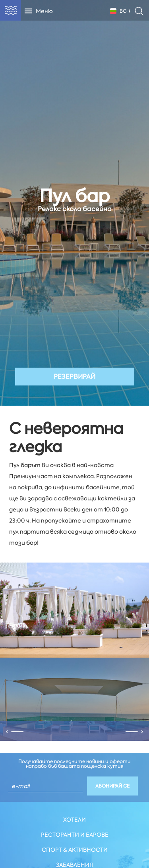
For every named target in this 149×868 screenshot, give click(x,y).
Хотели (74, 820)
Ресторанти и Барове (75, 835)
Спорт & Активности (75, 850)
